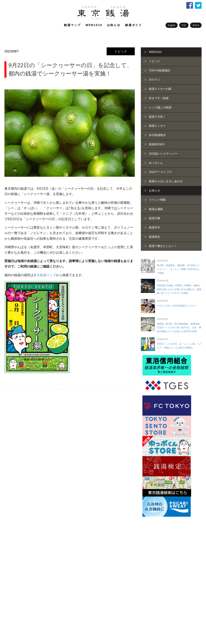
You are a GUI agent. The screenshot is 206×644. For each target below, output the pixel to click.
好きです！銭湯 (159, 98)
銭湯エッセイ (157, 126)
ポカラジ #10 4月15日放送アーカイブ (176, 306)
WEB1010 (94, 25)
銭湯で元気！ (157, 117)
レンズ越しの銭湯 (160, 107)
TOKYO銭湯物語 (159, 70)
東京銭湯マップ (45, 275)
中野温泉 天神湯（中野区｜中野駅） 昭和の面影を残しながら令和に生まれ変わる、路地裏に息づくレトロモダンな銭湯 (179, 289)
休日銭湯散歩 (157, 135)
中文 (184, 25)
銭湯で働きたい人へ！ (163, 246)
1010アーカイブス (160, 172)
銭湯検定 (154, 237)
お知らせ (114, 25)
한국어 (196, 25)
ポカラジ (154, 79)
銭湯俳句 (154, 227)
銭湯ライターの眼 (160, 89)
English (172, 25)
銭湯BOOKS (157, 144)
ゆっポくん (156, 163)
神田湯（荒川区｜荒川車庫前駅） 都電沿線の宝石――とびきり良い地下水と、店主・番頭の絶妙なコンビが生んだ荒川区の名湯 (179, 328)
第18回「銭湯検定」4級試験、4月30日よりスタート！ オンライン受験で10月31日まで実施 (178, 269)
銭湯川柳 (154, 218)
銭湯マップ (72, 25)
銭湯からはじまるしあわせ (166, 181)
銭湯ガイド (134, 25)
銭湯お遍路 (156, 209)
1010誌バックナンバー (163, 154)
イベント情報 (157, 200)
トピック (121, 51)
